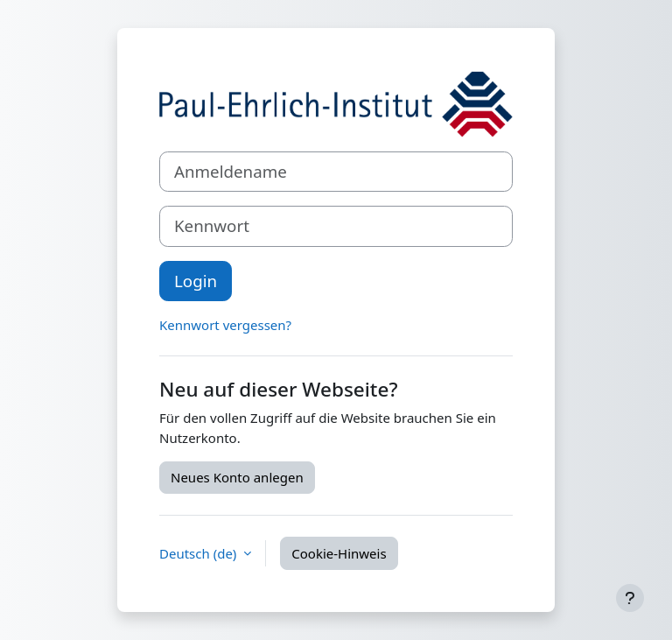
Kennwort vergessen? (225, 325)
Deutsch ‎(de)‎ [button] (199, 553)
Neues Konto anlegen (237, 477)
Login (196, 281)
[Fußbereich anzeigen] (630, 598)
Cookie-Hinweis (339, 553)
